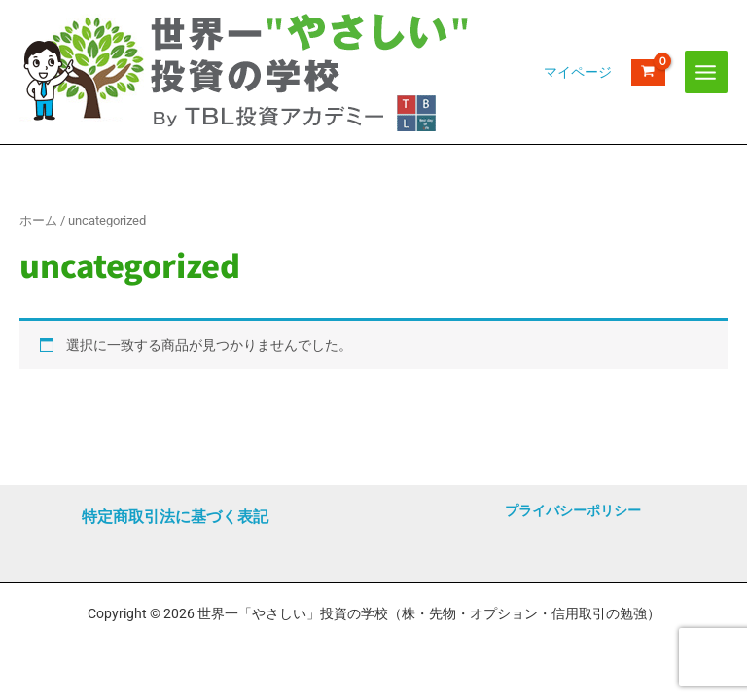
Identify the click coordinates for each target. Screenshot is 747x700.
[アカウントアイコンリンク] (578, 72)
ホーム (38, 220)
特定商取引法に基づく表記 (175, 517)
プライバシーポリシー (573, 510)
